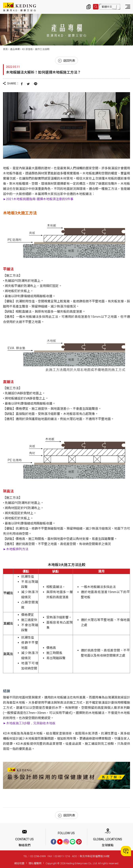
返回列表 (67, 61)
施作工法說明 (42, 49)
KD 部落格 (27, 49)
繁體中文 (107, 7)
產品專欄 (15, 49)
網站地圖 (19, 863)
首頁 (5, 49)
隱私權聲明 (35, 863)
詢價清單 (89, 7)
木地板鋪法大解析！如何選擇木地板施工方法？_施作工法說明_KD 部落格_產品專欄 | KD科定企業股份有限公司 (20, 7)
